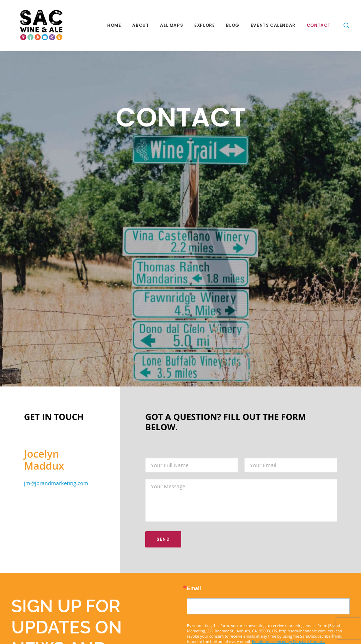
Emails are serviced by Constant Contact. (289, 640)
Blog (232, 25)
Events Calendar (273, 25)
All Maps (172, 25)
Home (114, 25)
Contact (319, 25)
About (140, 25)
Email (194, 586)
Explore (204, 25)
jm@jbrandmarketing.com (56, 481)
